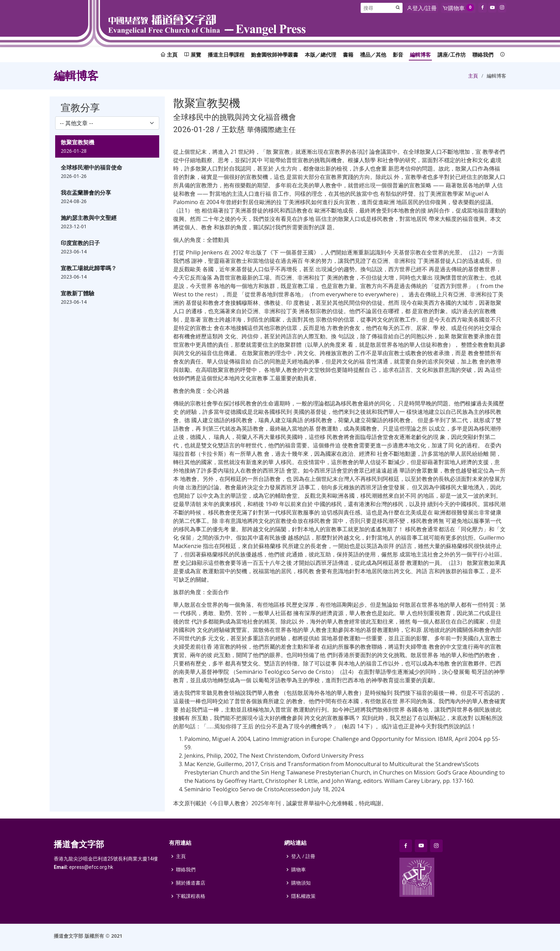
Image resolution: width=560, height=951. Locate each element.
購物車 (299, 870)
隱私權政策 (303, 896)
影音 (398, 55)
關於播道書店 (191, 883)
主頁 (473, 76)
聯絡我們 (483, 55)
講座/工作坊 (452, 55)
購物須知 (301, 883)
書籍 (348, 55)
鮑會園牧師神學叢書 (275, 55)
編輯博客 (420, 55)
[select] (107, 123)
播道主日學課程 (226, 55)
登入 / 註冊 (303, 856)
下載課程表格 (191, 896)
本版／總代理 (320, 55)
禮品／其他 (373, 55)
